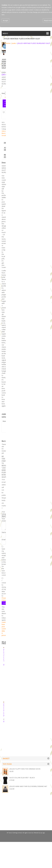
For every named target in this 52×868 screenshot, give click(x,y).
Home (8, 43)
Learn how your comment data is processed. (6, 629)
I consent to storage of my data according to (4, 590)
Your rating (4, 513)
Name (4, 532)
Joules (14, 43)
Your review (4, 520)
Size (3, 93)
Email (4, 539)
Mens (4, 133)
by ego (43, 833)
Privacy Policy (4, 599)
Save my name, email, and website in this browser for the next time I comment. (4, 562)
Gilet (3, 131)
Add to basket (6, 103)
